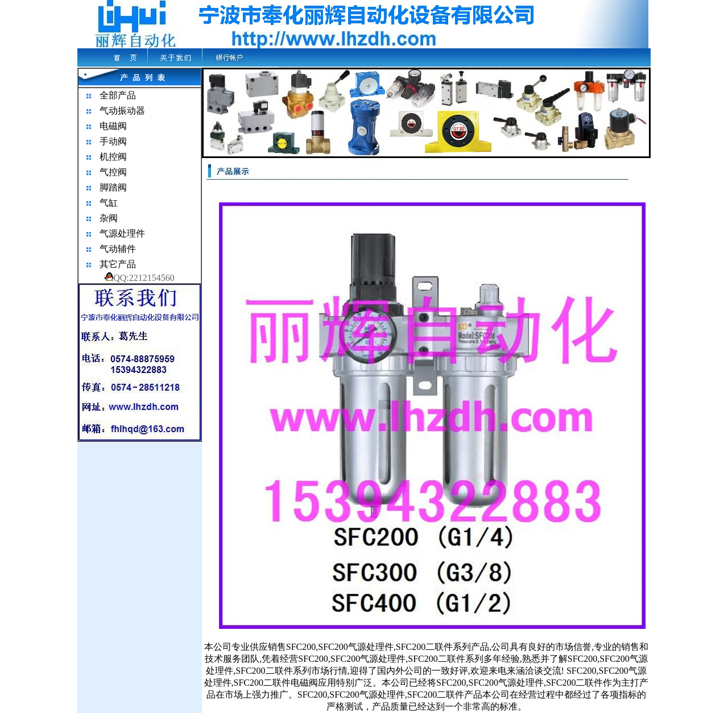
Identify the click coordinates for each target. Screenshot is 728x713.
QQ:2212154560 (140, 278)
